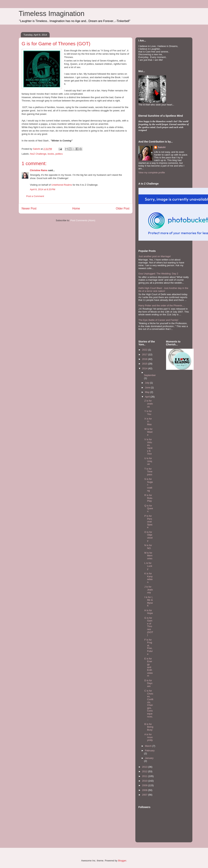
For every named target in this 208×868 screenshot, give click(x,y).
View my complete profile (152, 173)
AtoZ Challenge (38, 154)
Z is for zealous (149, 404)
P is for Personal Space (149, 522)
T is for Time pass (148, 472)
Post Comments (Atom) (83, 220)
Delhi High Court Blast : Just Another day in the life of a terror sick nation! (163, 290)
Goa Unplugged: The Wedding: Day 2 (158, 274)
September (150, 375)
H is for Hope (149, 612)
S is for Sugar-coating (149, 485)
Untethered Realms (62, 185)
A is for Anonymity (149, 737)
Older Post (123, 208)
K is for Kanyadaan (149, 578)
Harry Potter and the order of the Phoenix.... (162, 306)
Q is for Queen (149, 508)
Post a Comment (35, 196)
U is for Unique (148, 461)
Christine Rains (39, 170)
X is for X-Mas (148, 422)
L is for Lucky (148, 566)
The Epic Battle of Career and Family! (158, 320)
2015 (145, 364)
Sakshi (162, 147)
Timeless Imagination (52, 14)
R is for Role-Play (149, 498)
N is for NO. (148, 547)
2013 (145, 767)
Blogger (122, 861)
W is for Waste (148, 432)
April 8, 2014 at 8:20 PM (43, 189)
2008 (145, 790)
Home (76, 208)
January (149, 758)
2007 (145, 795)
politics (59, 154)
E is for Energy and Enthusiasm (149, 667)
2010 (145, 781)
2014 (145, 368)
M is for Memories (148, 556)
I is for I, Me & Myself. (149, 601)
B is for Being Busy (149, 727)
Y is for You (148, 413)
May (147, 392)
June (148, 387)
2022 (145, 350)
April (148, 397)
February (150, 751)
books (51, 154)
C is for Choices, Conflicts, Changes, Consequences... (149, 705)
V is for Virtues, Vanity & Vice (148, 447)
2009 (145, 785)
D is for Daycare (149, 683)
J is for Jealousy (149, 590)
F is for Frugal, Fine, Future (149, 647)
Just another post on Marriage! (155, 256)
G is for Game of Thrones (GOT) (149, 627)
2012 (145, 771)
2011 (145, 776)
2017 (145, 354)
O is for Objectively (149, 536)
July (147, 383)
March (149, 746)
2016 (145, 359)
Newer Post (29, 208)
